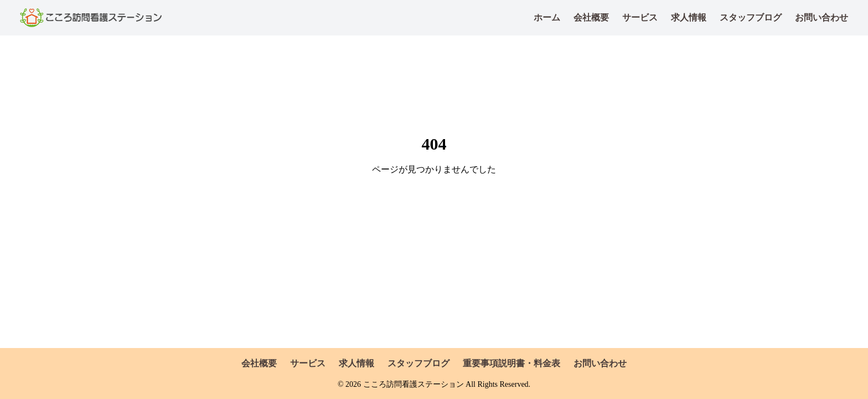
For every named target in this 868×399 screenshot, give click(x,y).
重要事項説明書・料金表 (512, 363)
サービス (640, 17)
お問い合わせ (821, 17)
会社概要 (591, 17)
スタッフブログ (751, 17)
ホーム (547, 17)
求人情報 (689, 17)
